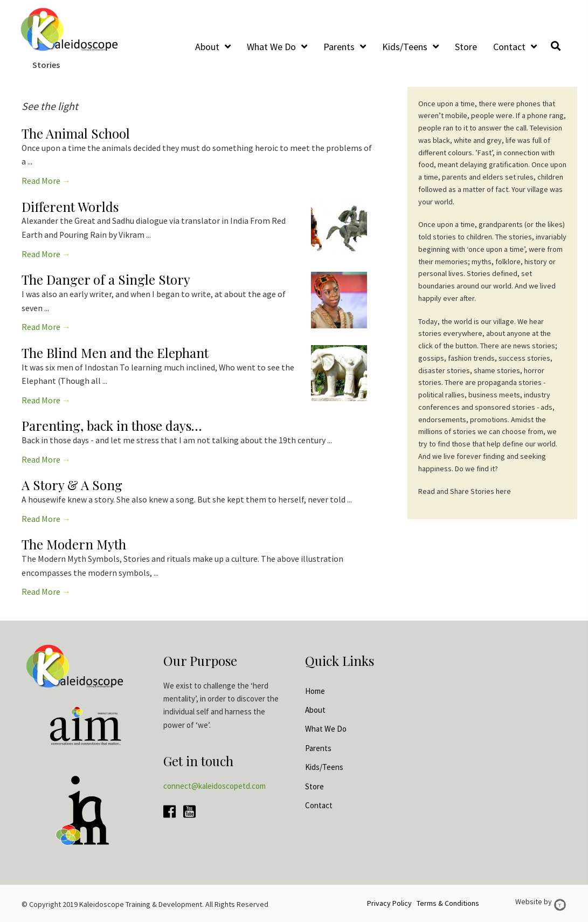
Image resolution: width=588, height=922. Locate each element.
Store (314, 786)
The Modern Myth (74, 544)
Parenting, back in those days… (112, 425)
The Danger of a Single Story (106, 279)
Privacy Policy (389, 903)
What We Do (326, 729)
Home (315, 691)
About (315, 710)
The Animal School (76, 133)
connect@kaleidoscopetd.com (215, 786)
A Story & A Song (72, 485)
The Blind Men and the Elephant (115, 353)
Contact (319, 805)
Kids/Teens (324, 767)
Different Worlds (70, 207)
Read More (46, 181)
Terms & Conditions (448, 903)
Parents (318, 748)
